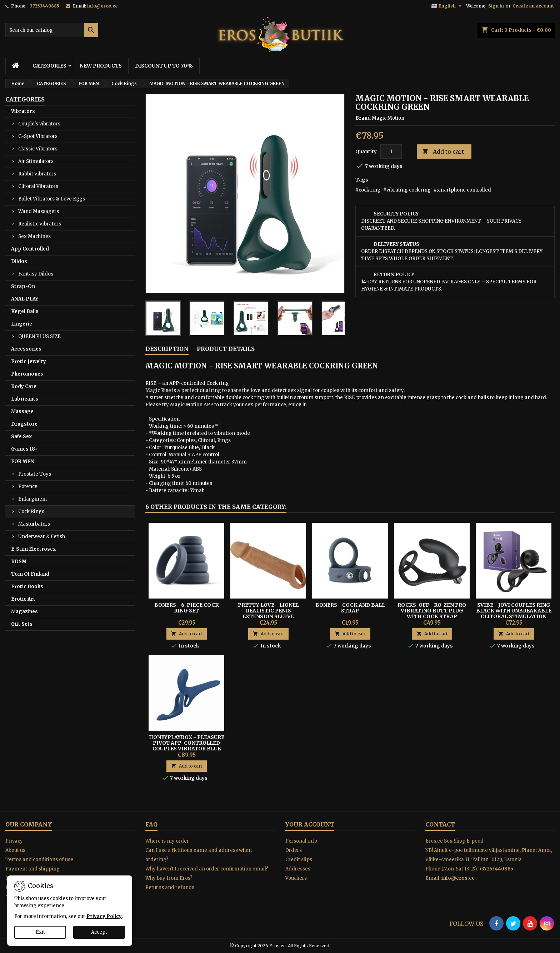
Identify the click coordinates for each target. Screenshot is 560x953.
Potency (28, 487)
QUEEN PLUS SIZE (39, 336)
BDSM (19, 562)
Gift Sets (22, 624)
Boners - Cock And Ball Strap (350, 608)
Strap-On (23, 286)
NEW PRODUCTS (101, 66)
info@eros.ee (102, 6)
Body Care (24, 386)
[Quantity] (391, 152)
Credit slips (299, 860)
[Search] (52, 30)
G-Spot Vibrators (38, 136)
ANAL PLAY (25, 299)
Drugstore (24, 424)
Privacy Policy (104, 916)
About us (15, 850)
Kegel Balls (25, 311)
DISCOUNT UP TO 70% (164, 66)
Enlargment (33, 499)
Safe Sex (21, 436)
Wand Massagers (39, 211)
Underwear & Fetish (42, 537)
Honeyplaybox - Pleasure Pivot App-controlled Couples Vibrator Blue (187, 743)
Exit (40, 932)
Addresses (298, 869)
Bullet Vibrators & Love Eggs (52, 199)
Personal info (301, 841)
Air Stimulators (36, 161)
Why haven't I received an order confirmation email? (207, 869)
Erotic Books (27, 587)
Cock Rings (31, 512)
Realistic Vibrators (40, 224)
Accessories (26, 349)
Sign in (496, 6)
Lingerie (22, 324)
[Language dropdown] (447, 6)
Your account (310, 824)
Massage (22, 411)
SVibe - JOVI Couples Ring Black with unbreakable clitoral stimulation (514, 611)
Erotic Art (23, 599)
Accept (99, 932)
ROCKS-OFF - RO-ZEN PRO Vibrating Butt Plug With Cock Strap (432, 611)
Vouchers (296, 878)
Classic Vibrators (38, 149)
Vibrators (23, 111)
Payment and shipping (32, 869)
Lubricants (25, 399)
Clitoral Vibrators (38, 186)
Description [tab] (167, 349)
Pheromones (27, 374)
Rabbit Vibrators (37, 174)
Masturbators (34, 524)
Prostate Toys (35, 474)
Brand (363, 118)
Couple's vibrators (39, 124)
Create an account (533, 6)
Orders (294, 850)
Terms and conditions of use (39, 860)
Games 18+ (24, 449)
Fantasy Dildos (36, 274)
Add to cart (443, 152)
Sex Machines (34, 236)
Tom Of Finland (30, 574)
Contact (440, 824)
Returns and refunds (170, 887)
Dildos (19, 261)
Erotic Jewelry (29, 361)
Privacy (14, 841)
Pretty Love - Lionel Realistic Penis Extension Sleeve (268, 611)
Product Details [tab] (226, 349)
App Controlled (30, 249)
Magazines (24, 612)
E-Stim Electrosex (33, 549)
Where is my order (167, 841)
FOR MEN (23, 461)
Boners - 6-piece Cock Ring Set (187, 608)
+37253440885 (43, 6)
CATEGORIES (49, 66)
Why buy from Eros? (169, 878)
